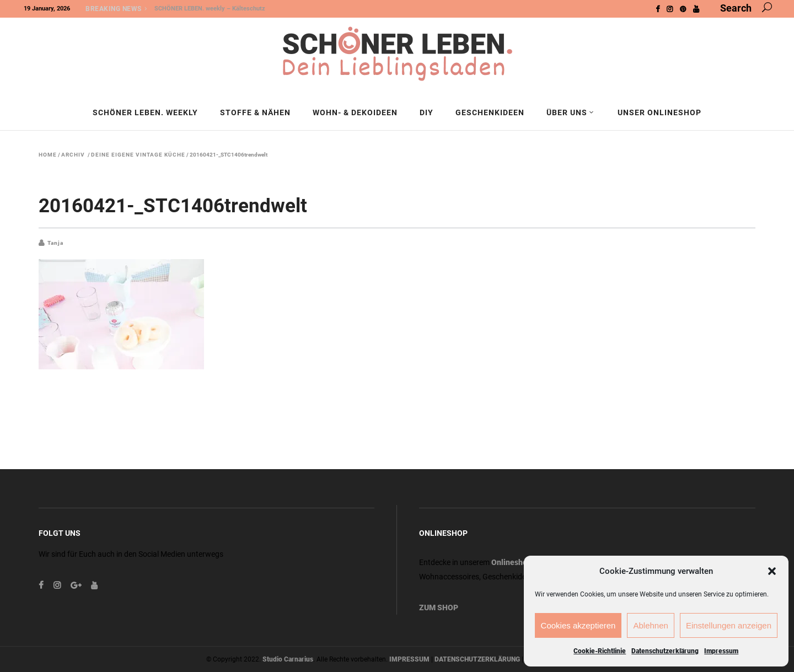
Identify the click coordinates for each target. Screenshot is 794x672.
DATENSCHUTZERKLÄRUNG (477, 659)
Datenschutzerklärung (665, 651)
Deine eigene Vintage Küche (138, 155)
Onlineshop (511, 562)
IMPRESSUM (409, 659)
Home (48, 155)
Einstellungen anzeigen (729, 625)
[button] (772, 571)
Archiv (73, 155)
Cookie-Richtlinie (600, 651)
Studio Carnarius (288, 659)
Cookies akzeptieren (578, 625)
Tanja (55, 243)
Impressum (721, 651)
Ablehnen (650, 625)
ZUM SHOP (439, 608)
